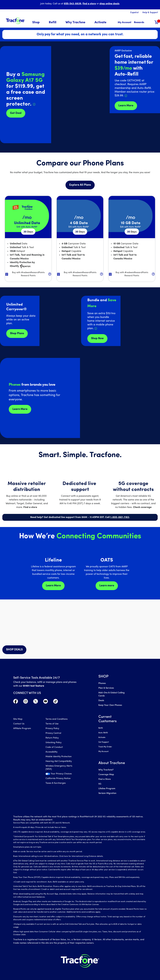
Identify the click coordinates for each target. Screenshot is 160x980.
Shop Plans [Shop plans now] (17, 333)
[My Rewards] (139, 23)
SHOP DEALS (14, 650)
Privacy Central (53, 733)
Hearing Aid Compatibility (59, 761)
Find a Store (105, 779)
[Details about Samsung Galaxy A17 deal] (34, 104)
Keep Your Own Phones (110, 705)
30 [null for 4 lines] (28, 232)
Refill (101, 728)
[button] (38, 23)
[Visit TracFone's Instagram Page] (26, 702)
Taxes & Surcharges (56, 783)
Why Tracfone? (106, 770)
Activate (102, 737)
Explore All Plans (80, 185)
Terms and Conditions (57, 719)
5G (100, 784)
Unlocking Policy (53, 743)
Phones (102, 683)
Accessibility (51, 752)
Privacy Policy (52, 729)
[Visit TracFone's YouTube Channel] (46, 702)
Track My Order (105, 747)
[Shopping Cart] (157, 23)
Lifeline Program (107, 789)
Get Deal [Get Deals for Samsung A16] (16, 113)
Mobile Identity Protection (59, 757)
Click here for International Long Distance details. (81, 856)
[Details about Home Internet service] (96, 329)
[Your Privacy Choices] (59, 775)
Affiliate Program (22, 729)
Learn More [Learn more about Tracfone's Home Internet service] (126, 106)
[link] (100, 23)
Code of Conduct (54, 747)
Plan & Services (106, 688)
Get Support (104, 742)
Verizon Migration (107, 793)
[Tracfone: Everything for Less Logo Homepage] (15, 20)
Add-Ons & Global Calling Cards (112, 694)
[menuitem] (38, 23)
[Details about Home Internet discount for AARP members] (126, 96)
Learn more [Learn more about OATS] (107, 586)
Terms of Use (52, 724)
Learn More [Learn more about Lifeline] (53, 586)
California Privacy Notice (58, 778)
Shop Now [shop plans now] (97, 338)
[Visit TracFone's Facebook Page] (16, 702)
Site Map (18, 719)
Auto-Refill (103, 733)
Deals (101, 701)
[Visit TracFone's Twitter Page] (36, 702)
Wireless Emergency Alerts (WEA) (59, 768)
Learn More (20, 409)
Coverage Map (106, 775)
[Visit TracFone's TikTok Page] (56, 702)
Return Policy (52, 738)
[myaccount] (125, 23)
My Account (103, 752)
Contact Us (19, 724)
